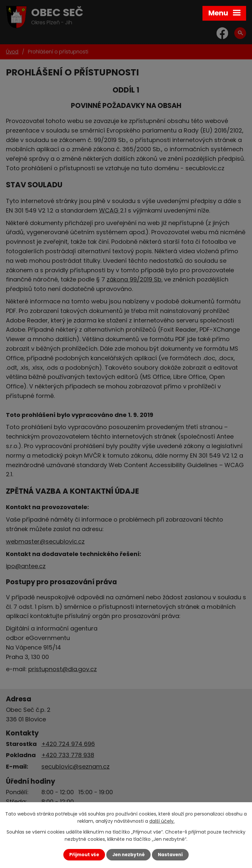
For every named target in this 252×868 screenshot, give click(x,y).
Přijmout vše (84, 855)
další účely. (162, 821)
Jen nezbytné (128, 855)
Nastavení (170, 855)
